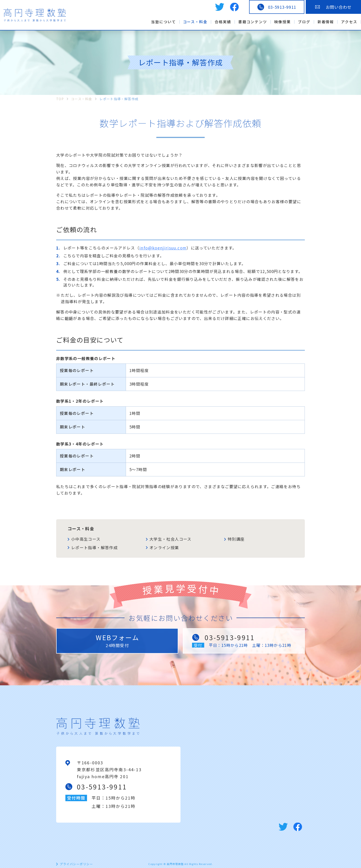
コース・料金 (81, 528)
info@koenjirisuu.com (163, 248)
